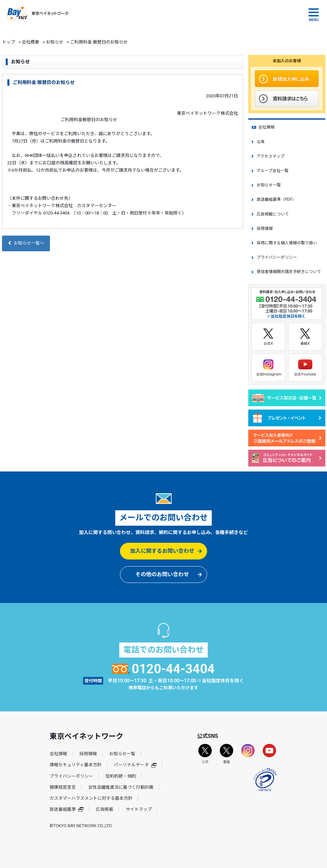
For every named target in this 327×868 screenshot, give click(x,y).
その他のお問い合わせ (162, 574)
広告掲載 (105, 809)
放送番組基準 (67, 809)
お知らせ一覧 (269, 185)
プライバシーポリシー (277, 257)
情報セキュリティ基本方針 (76, 765)
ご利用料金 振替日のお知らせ (44, 82)
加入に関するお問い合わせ (162, 551)
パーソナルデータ (135, 765)
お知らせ (55, 42)
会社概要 (30, 42)
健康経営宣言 (63, 787)
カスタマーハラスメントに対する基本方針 (91, 798)
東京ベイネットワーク (38, 13)
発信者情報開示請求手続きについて (289, 272)
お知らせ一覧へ (26, 243)
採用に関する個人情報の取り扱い (287, 243)
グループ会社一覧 (273, 171)
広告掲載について (273, 214)
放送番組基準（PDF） (276, 199)
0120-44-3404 (164, 669)
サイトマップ (139, 809)
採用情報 (265, 229)
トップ (9, 42)
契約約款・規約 (121, 776)
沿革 (261, 142)
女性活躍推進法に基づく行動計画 (121, 787)
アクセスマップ (271, 156)
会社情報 (266, 127)
